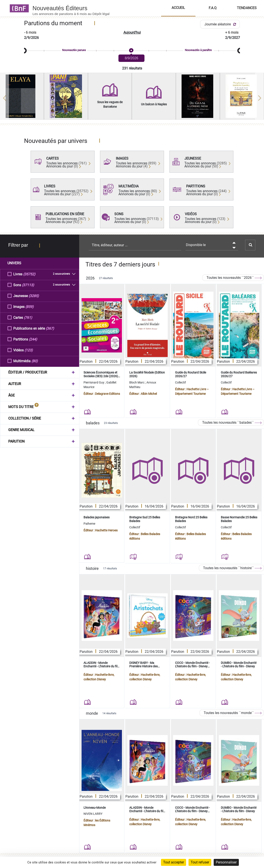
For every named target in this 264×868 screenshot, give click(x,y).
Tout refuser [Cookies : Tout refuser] (200, 862)
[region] (132, 98)
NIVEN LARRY (93, 814)
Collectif (180, 382)
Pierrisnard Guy (94, 382)
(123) (29, 350)
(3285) (34, 296)
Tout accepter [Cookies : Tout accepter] (174, 862)
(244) (33, 339)
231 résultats (132, 68)
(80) (35, 361)
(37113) (28, 285)
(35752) (29, 274)
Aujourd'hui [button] (132, 32)
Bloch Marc (137, 382)
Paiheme (89, 524)
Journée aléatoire (221, 24)
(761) (28, 317)
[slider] (132, 51)
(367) (50, 328)
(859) (30, 307)
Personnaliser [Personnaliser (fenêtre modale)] (226, 862)
